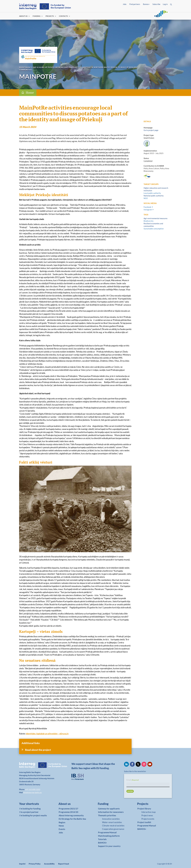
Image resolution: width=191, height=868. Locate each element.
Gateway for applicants (109, 809)
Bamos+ (146, 4)
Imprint (22, 864)
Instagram (148, 210)
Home (30, 93)
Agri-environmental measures (156, 218)
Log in (165, 4)
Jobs (125, 4)
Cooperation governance (113, 829)
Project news (147, 815)
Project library (144, 809)
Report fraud (64, 864)
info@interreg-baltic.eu (32, 792)
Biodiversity (149, 221)
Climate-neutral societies (113, 826)
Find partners (135, 4)
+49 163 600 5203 (33, 789)
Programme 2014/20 (68, 812)
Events (62, 829)
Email (133, 780)
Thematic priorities (107, 815)
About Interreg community (71, 815)
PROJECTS (50, 16)
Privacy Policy (35, 864)
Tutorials (102, 839)
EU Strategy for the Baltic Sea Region (72, 821)
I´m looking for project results (33, 815)
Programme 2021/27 (68, 809)
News (61, 826)
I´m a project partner (29, 812)
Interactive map (148, 812)
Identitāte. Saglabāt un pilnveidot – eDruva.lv (47, 734)
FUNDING (37, 16)
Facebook (147, 207)
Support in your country (109, 846)
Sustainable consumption (154, 229)
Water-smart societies (112, 822)
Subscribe (156, 4)
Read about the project (38, 750)
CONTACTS (63, 16)
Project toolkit (144, 822)
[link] (33, 804)
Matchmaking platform (109, 836)
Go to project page (151, 130)
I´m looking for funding (30, 809)
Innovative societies (111, 819)
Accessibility (49, 864)
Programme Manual (107, 832)
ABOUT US (23, 16)
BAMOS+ (102, 843)
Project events (148, 819)
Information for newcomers (111, 812)
